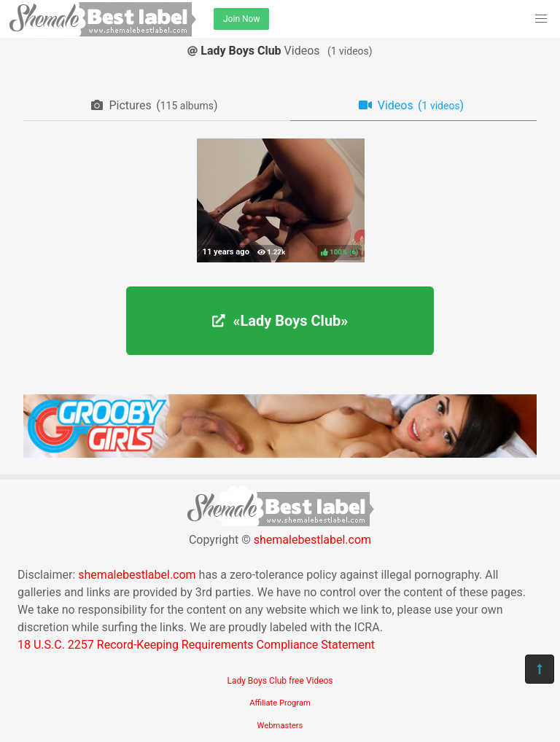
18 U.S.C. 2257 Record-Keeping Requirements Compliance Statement (196, 645)
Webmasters (280, 726)
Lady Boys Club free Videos (280, 681)
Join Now (241, 19)
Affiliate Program (280, 703)
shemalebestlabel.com (312, 540)
